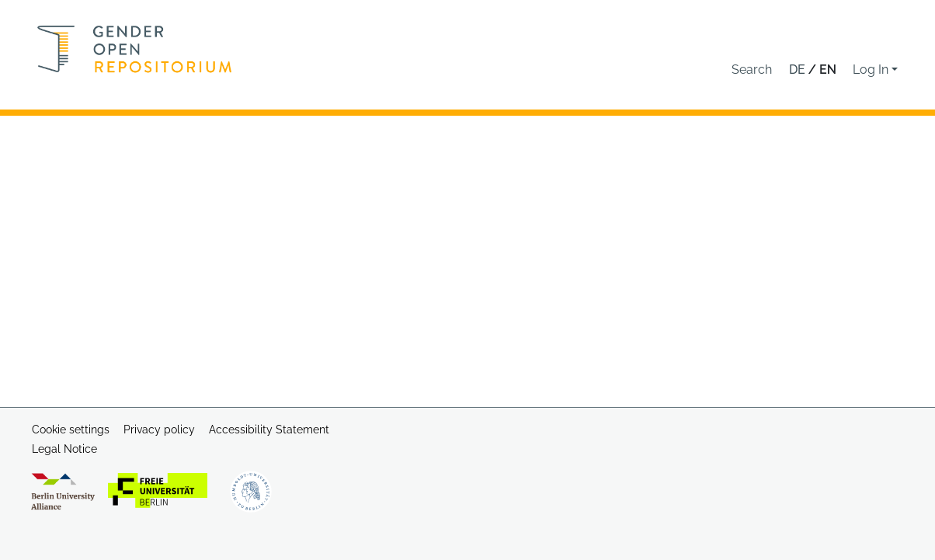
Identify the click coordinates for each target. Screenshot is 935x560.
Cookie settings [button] (71, 430)
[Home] (135, 49)
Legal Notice (64, 449)
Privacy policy (159, 430)
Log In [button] (872, 70)
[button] (752, 70)
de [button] (799, 70)
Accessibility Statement (269, 430)
